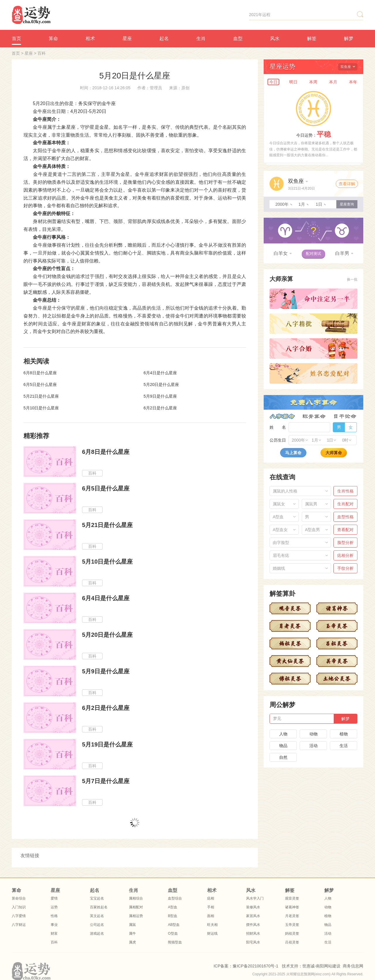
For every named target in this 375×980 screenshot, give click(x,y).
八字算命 (282, 416)
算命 (53, 38)
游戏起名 (97, 933)
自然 (283, 757)
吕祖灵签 (292, 942)
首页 (16, 38)
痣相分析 (345, 555)
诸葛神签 (292, 907)
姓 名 (278, 427)
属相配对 (136, 907)
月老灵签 (292, 916)
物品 (283, 746)
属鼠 (132, 925)
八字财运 (19, 925)
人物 (283, 734)
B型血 (173, 916)
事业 (54, 925)
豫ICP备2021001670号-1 (255, 966)
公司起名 (97, 925)
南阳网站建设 (328, 966)
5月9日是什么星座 (160, 396)
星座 (127, 38)
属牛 (132, 933)
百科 (42, 53)
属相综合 (136, 898)
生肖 (201, 38)
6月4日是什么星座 (160, 373)
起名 (164, 38)
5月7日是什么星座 (106, 781)
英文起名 (97, 916)
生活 (344, 746)
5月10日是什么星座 (41, 408)
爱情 (54, 898)
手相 (211, 907)
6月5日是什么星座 (40, 385)
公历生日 (278, 440)
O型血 (173, 933)
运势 (54, 907)
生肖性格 (345, 491)
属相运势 (136, 916)
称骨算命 (314, 416)
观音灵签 (292, 898)
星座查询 (347, 204)
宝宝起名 (97, 898)
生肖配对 (345, 504)
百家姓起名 (99, 907)
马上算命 (293, 453)
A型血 (173, 907)
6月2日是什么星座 (160, 408)
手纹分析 (345, 568)
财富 (54, 933)
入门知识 (19, 907)
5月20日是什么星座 (161, 385)
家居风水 (253, 916)
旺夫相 (212, 925)
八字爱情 (19, 916)
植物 (344, 734)
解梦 (349, 38)
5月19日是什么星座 (107, 744)
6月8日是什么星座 (40, 373)
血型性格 (345, 517)
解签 (312, 38)
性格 (54, 916)
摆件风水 (253, 925)
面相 (211, 916)
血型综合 (175, 898)
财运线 (212, 933)
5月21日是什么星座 (41, 396)
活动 (313, 746)
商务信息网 (353, 966)
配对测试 (313, 254)
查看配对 (345, 530)
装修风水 (253, 907)
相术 (90, 38)
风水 (275, 38)
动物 (313, 734)
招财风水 (253, 933)
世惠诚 (308, 966)
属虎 (132, 942)
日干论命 (345, 416)
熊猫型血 (175, 942)
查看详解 (347, 184)
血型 (238, 38)
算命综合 (19, 898)
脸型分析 (345, 543)
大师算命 (334, 453)
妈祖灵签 (292, 933)
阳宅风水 (253, 942)
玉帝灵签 (292, 925)
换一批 (352, 279)
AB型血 (174, 925)
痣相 (211, 898)
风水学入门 (255, 898)
